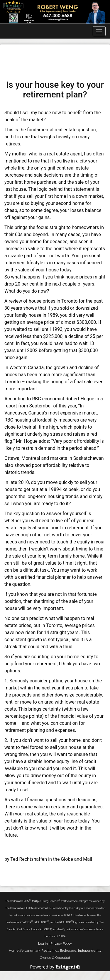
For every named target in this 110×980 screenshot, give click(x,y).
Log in (43, 943)
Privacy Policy (61, 943)
